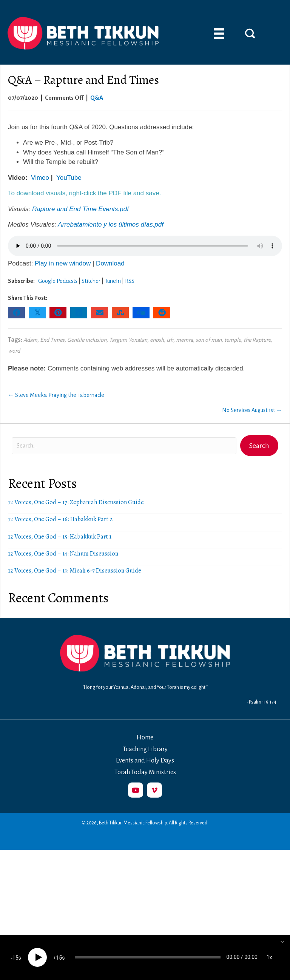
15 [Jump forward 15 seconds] (59, 958)
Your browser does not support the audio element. (145, 246)
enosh (157, 340)
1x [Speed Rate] (269, 957)
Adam (30, 340)
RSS (130, 281)
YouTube (69, 178)
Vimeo (40, 178)
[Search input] (124, 446)
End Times (52, 340)
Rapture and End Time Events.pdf (80, 209)
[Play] (37, 957)
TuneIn (113, 281)
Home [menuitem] (145, 738)
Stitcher (91, 281)
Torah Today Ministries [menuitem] (145, 772)
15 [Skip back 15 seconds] (15, 958)
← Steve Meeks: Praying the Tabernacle (56, 395)
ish (170, 340)
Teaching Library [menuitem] (145, 749)
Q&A (97, 98)
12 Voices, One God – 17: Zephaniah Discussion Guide (76, 502)
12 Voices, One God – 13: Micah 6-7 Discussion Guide (75, 571)
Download (110, 263)
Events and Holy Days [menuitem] (145, 761)
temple (233, 340)
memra (184, 340)
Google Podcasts (58, 281)
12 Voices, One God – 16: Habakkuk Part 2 (60, 519)
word (14, 351)
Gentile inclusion (87, 340)
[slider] (148, 957)
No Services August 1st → (252, 410)
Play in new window (63, 263)
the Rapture (257, 340)
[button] (250, 33)
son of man (209, 340)
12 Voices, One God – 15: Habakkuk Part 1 (60, 537)
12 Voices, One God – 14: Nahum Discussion (63, 554)
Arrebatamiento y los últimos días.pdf (111, 225)
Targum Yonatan (128, 340)
